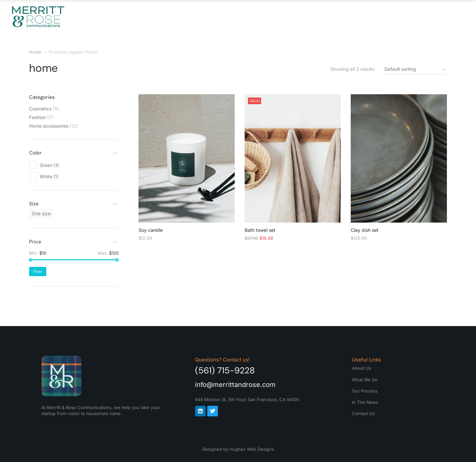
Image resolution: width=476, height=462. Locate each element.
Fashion (37, 117)
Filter (38, 272)
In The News (360, 17)
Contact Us (416, 17)
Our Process (300, 17)
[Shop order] (416, 69)
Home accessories (49, 126)
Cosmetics (40, 109)
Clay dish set (365, 230)
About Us (188, 17)
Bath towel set (260, 230)
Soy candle (151, 230)
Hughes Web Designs (252, 449)
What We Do (240, 17)
